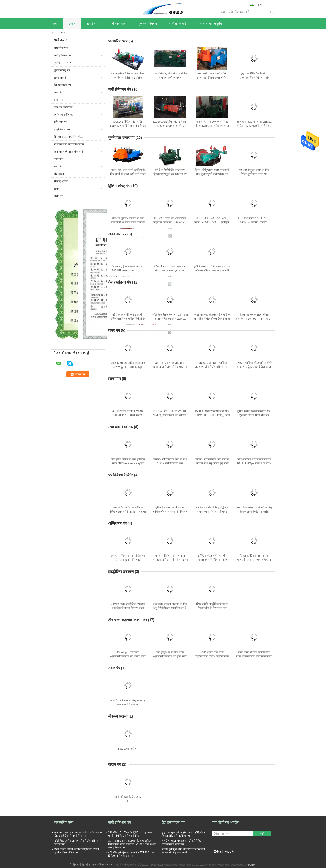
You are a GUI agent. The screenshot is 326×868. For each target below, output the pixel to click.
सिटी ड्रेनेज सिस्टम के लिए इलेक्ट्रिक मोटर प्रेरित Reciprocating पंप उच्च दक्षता (128, 463)
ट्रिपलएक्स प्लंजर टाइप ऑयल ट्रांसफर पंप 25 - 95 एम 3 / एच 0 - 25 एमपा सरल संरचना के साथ (254, 319)
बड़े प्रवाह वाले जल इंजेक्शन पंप (69, 144)
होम (55, 24)
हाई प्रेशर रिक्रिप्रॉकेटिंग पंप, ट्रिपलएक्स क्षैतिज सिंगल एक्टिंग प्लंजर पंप (254, 78)
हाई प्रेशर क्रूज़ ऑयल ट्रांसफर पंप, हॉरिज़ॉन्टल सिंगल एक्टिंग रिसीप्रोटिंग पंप (128, 319)
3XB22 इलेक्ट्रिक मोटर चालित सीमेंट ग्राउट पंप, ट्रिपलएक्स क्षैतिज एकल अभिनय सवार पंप (254, 367)
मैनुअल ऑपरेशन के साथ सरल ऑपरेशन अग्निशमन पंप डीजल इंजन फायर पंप (170, 560)
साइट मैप (230, 851)
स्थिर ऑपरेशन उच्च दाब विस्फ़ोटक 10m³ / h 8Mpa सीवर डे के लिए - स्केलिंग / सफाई (254, 463)
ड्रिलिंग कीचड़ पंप (62, 70)
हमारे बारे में (94, 24)
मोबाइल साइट (220, 857)
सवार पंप (58, 159)
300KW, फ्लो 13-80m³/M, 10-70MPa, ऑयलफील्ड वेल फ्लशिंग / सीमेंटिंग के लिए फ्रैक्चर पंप (170, 415)
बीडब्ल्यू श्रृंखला (61, 181)
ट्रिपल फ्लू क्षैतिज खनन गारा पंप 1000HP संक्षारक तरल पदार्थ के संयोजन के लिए (128, 270)
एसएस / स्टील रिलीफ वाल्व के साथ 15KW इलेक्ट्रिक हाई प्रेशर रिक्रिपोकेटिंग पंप (170, 463)
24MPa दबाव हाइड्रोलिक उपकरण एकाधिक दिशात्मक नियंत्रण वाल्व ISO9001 (128, 608)
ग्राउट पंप (58, 92)
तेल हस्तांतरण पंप (62, 85)
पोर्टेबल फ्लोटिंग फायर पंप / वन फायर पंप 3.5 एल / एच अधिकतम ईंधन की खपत (254, 560)
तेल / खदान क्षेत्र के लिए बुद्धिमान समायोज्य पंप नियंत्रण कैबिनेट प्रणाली (212, 512)
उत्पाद (72, 24)
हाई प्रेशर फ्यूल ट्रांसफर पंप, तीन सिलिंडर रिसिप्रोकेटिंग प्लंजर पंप (181, 843)
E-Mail (218, 851)
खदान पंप (58, 189)
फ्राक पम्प (58, 100)
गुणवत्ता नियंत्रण (148, 24)
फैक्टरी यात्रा (119, 24)
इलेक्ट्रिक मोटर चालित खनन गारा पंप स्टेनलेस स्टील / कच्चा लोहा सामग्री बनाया (212, 270)
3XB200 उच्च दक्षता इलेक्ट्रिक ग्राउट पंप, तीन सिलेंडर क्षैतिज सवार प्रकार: (212, 367)
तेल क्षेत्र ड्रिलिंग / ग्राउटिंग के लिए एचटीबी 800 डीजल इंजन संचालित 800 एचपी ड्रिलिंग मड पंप (128, 222)
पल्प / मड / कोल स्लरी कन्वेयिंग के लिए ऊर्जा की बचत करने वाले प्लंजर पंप (128, 174)
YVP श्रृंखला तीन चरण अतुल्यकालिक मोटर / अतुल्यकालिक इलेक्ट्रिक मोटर (212, 656)
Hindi (262, 5)
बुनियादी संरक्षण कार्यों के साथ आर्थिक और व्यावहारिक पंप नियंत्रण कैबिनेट (170, 512)
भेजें (262, 834)
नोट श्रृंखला (59, 174)
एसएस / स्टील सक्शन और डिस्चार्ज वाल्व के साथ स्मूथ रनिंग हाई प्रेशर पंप (212, 463)
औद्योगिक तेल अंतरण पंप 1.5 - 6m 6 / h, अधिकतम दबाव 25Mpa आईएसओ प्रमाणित (170, 319)
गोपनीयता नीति (76, 865)
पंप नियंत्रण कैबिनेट (63, 115)
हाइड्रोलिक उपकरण (63, 129)
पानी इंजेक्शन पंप (62, 55)
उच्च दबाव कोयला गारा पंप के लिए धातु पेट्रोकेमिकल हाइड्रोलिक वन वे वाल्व (170, 608)
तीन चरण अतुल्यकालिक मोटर (68, 137)
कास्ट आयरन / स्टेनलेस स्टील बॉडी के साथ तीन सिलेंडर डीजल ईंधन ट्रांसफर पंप (212, 319)
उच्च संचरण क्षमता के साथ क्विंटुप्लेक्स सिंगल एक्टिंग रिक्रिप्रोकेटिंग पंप (77, 851)
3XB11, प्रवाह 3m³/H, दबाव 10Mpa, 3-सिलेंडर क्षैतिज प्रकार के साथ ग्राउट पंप (170, 367)
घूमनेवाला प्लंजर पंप (64, 63)
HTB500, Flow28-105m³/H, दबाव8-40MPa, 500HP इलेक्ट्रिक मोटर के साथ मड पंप (212, 222)
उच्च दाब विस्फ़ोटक (63, 107)
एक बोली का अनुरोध (210, 24)
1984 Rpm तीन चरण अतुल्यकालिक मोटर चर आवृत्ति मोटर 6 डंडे (128, 656)
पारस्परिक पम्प (61, 48)
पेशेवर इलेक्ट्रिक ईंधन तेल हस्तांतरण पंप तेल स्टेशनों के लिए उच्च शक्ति (183, 851)
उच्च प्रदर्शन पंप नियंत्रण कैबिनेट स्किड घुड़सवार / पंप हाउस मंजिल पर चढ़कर (128, 512)
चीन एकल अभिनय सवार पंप (100, 865)
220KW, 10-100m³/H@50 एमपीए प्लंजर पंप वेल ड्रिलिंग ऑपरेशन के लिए (130, 834)
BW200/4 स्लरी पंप (128, 749)
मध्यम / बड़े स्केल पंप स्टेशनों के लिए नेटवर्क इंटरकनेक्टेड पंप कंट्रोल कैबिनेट (254, 512)
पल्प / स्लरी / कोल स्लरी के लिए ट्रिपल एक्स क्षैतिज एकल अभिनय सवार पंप (212, 78)
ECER (251, 865)
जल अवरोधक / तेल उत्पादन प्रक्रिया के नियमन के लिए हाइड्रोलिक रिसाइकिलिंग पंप (128, 78)
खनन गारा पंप (61, 78)
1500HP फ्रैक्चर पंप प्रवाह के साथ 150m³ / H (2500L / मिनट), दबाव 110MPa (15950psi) (212, 415)
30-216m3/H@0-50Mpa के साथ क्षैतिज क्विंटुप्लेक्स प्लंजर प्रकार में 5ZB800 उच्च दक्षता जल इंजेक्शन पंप (132, 844)
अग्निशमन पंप (60, 122)
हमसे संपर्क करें (177, 24)
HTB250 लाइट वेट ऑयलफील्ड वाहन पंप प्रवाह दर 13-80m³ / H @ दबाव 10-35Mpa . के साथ (170, 222)
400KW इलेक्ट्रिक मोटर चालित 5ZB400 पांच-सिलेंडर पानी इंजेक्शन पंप (128, 126)
